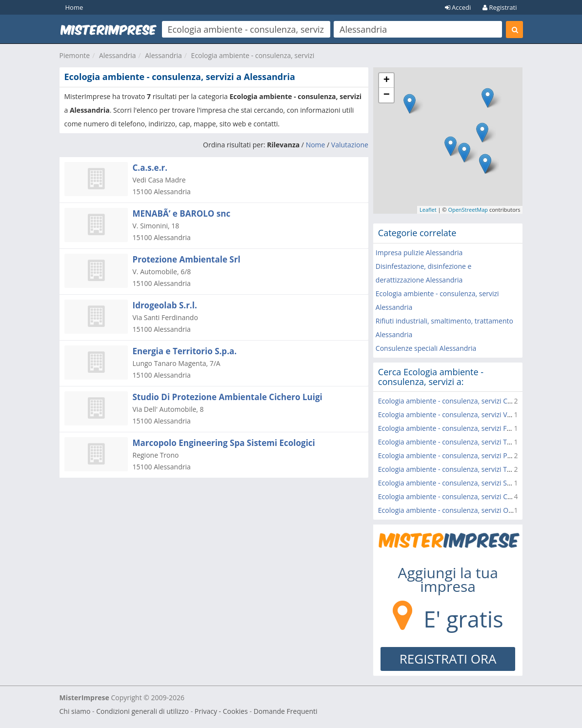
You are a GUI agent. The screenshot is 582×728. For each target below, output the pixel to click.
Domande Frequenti (286, 711)
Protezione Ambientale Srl (187, 259)
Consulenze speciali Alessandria (426, 348)
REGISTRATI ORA (448, 659)
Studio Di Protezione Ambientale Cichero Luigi (228, 397)
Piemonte (75, 55)
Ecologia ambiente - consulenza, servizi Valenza (453, 415)
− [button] (387, 95)
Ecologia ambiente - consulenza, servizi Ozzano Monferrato (472, 510)
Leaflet (428, 210)
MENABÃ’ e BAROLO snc (182, 213)
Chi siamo (75, 711)
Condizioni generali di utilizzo (142, 711)
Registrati (500, 7)
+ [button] (387, 81)
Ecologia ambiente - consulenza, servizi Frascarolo (457, 428)
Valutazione (350, 145)
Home (74, 7)
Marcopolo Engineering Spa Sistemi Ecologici (224, 443)
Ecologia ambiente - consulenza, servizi (253, 55)
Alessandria (118, 55)
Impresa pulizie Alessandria (419, 253)
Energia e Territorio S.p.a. (185, 351)
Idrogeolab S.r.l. (165, 305)
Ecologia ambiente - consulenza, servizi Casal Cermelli (463, 401)
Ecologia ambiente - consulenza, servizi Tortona (453, 469)
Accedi (458, 7)
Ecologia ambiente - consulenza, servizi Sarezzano (457, 483)
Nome (316, 145)
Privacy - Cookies (221, 711)
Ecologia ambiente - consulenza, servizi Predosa (454, 455)
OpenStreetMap (468, 210)
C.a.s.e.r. (150, 168)
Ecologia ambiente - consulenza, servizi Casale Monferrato (470, 496)
